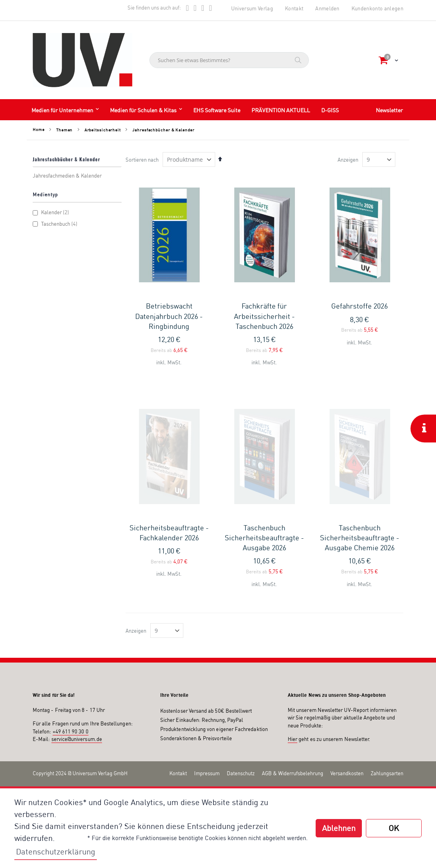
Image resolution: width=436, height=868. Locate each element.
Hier (293, 648)
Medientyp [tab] (45, 195)
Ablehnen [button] (339, 828)
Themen (64, 130)
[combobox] (229, 60)
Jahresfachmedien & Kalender (67, 176)
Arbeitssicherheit (103, 130)
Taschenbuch (56, 224)
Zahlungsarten (387, 682)
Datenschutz (241, 682)
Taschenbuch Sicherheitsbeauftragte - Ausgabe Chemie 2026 (360, 446)
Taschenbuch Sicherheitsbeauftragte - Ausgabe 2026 (264, 446)
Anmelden (327, 8)
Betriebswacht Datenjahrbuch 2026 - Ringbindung (169, 316)
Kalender (52, 212)
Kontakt (294, 8)
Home (39, 129)
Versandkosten (347, 682)
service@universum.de (77, 648)
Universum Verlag (252, 8)
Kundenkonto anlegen (377, 8)
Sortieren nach (142, 160)
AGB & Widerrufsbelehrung (293, 682)
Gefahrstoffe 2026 (359, 306)
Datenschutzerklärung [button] (56, 851)
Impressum (207, 682)
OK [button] (394, 828)
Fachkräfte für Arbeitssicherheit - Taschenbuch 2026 (264, 316)
